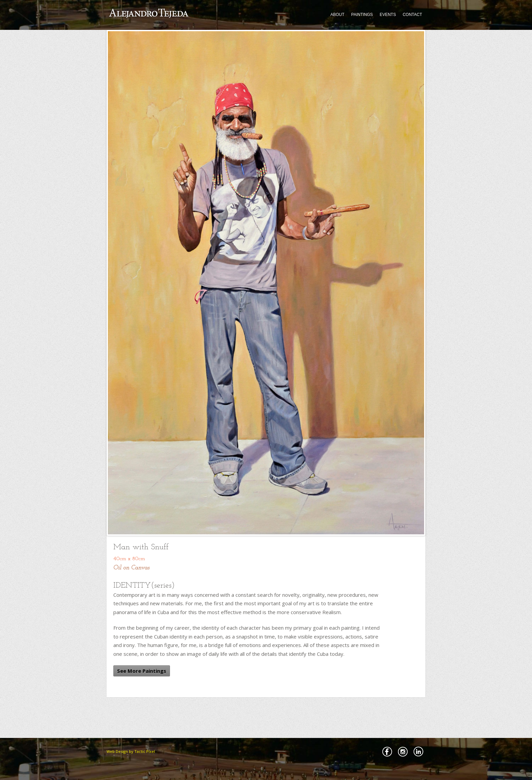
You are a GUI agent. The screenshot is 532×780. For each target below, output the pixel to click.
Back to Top (436, 747)
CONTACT (412, 15)
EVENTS (388, 15)
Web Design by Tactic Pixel (131, 751)
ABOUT (337, 15)
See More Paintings (142, 671)
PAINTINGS (362, 15)
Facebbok (387, 752)
